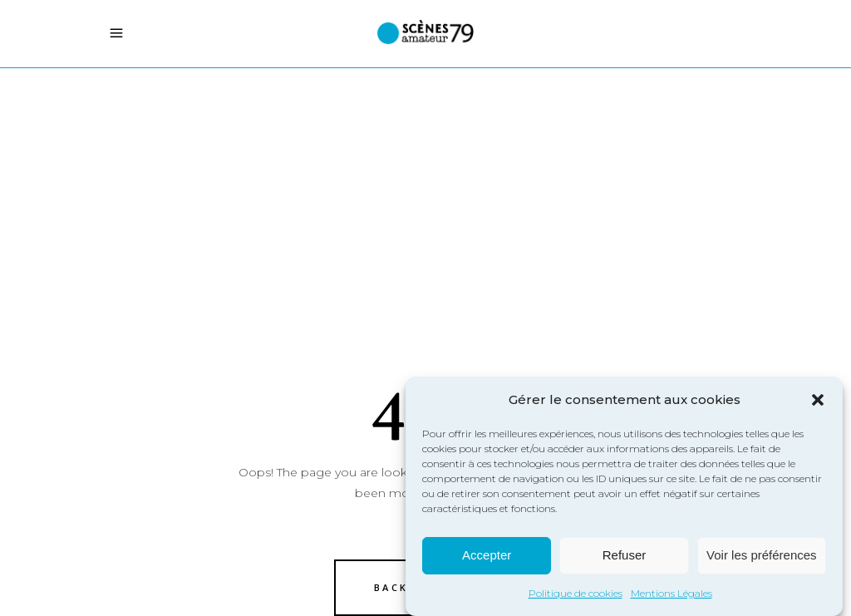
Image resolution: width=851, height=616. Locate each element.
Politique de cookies (576, 595)
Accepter (487, 557)
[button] (818, 402)
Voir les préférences (762, 557)
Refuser (625, 557)
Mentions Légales (671, 595)
